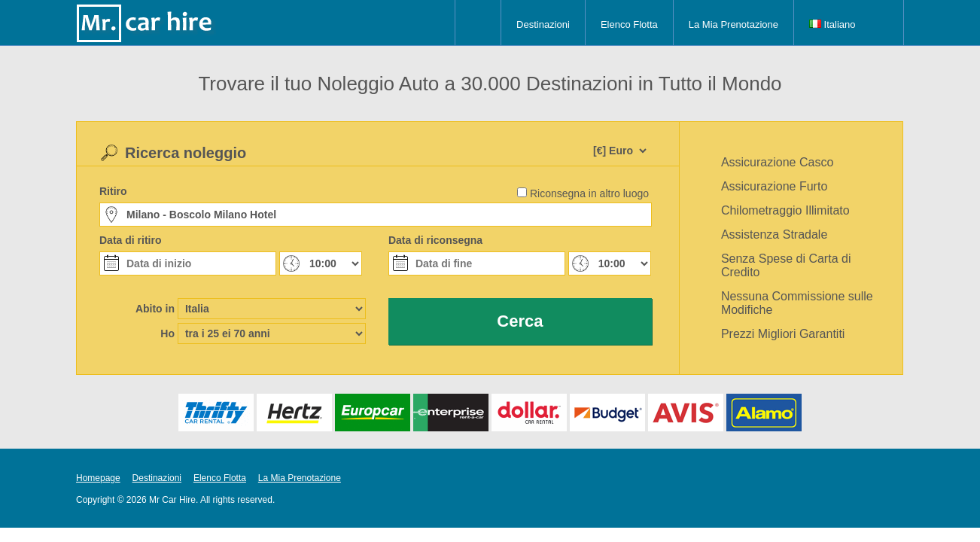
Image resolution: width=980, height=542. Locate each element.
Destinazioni (543, 24)
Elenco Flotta (629, 24)
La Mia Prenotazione (733, 24)
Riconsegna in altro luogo (589, 193)
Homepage (98, 478)
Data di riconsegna (435, 240)
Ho (167, 333)
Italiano (832, 24)
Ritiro (113, 191)
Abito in (155, 309)
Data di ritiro (130, 240)
